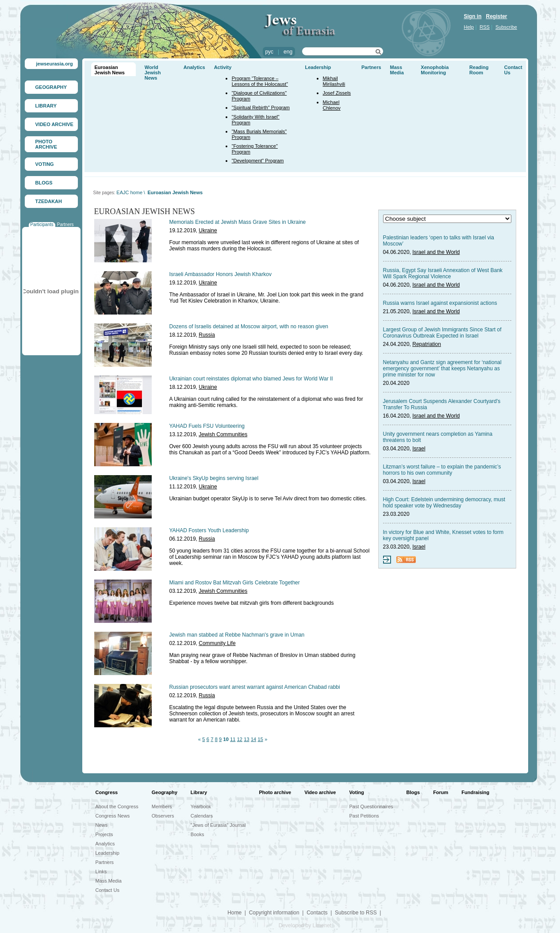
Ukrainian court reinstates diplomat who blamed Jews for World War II (251, 379)
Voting (357, 792)
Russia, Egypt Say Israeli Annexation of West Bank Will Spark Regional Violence (443, 273)
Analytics (194, 67)
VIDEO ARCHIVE (54, 124)
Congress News (113, 816)
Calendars (202, 816)
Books (198, 834)
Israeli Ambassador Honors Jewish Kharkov (221, 274)
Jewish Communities (223, 434)
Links (101, 872)
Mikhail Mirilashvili (334, 81)
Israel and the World (436, 252)
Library (199, 792)
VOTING (45, 164)
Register (497, 16)
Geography (165, 792)
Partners (65, 225)
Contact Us (107, 890)
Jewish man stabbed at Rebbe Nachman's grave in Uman (237, 635)
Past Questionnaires (371, 806)
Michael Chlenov (332, 105)
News (102, 825)
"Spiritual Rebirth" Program (261, 108)
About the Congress (117, 806)
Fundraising (475, 792)
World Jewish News (153, 73)
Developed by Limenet (305, 925)
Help (469, 27)
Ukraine (208, 230)
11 (233, 739)
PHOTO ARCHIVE (46, 144)
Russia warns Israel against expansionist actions (440, 303)
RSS (485, 27)
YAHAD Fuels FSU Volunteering (207, 426)
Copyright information (274, 913)
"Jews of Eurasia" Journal (218, 825)
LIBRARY (46, 106)
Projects (104, 834)
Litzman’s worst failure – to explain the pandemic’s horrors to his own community (442, 470)
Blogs (413, 792)
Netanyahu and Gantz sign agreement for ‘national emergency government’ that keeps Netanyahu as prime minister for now (442, 369)
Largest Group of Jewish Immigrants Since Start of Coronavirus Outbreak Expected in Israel (442, 333)
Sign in (473, 16)
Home (234, 913)
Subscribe (506, 27)
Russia (207, 335)
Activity (223, 67)
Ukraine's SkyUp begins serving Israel (214, 478)
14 (253, 739)
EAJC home (129, 192)
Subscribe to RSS (356, 913)
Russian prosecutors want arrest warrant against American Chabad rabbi (255, 687)
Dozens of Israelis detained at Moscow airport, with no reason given (249, 326)
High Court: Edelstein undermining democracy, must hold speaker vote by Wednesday (444, 503)
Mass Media (397, 70)
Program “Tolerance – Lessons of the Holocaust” (260, 81)
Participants (42, 225)
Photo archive (275, 792)
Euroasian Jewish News (110, 70)
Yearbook (201, 806)
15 (261, 739)
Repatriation (427, 344)
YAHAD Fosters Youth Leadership (209, 530)
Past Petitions (364, 816)
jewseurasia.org (55, 64)
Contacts (317, 913)
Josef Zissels (337, 93)
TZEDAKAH (49, 201)
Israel (419, 449)
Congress (107, 792)
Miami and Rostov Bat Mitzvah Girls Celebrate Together (235, 583)
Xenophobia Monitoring (435, 70)
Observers (163, 816)
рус (269, 52)
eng (288, 52)
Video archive (320, 792)
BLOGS (44, 183)
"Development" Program (258, 161)
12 (240, 739)
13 (246, 739)
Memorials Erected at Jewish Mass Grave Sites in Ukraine (238, 222)
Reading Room (479, 70)
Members (162, 806)
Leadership (318, 67)
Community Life (217, 643)
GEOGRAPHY (51, 87)
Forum (441, 792)
